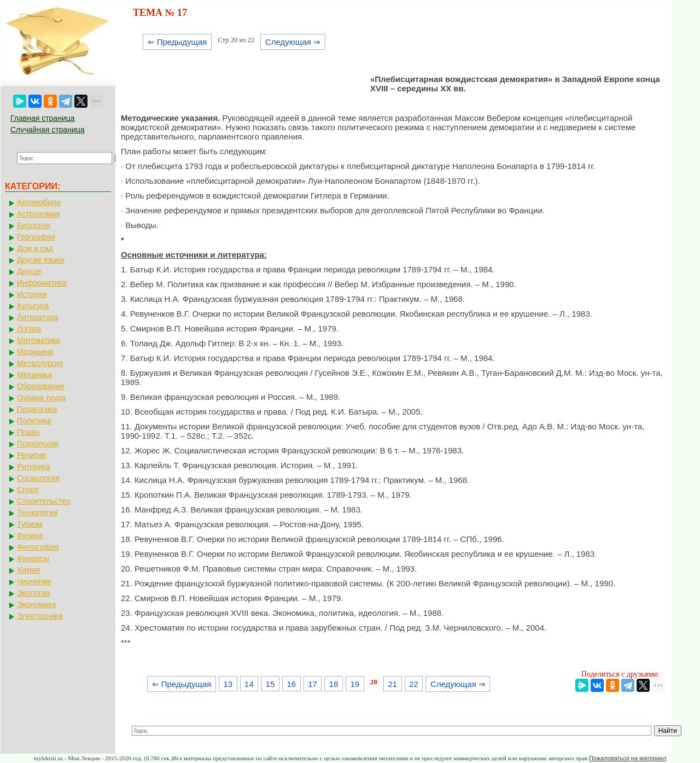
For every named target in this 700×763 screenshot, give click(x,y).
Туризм (30, 524)
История (32, 294)
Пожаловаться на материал (628, 758)
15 (270, 684)
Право (28, 432)
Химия (28, 570)
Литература (37, 317)
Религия (31, 455)
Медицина (35, 352)
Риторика (34, 467)
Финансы (33, 558)
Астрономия (39, 214)
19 (355, 684)
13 (228, 684)
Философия (38, 547)
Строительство (43, 501)
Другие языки (41, 260)
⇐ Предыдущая (177, 42)
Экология (33, 593)
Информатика (42, 283)
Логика (29, 329)
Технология (37, 512)
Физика (30, 535)
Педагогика (37, 409)
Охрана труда (41, 398)
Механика (34, 375)
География (36, 237)
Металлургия (40, 363)
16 (291, 684)
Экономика (36, 604)
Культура (33, 306)
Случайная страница (48, 130)
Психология (38, 444)
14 (249, 684)
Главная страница (43, 118)
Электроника (40, 616)
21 (393, 684)
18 (334, 684)
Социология (38, 478)
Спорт (28, 490)
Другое (29, 271)
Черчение (34, 581)
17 (313, 684)
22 (414, 684)
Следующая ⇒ (293, 42)
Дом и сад (35, 248)
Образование (41, 386)
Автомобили (39, 202)
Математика (39, 340)
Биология (34, 225)
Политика (34, 421)
